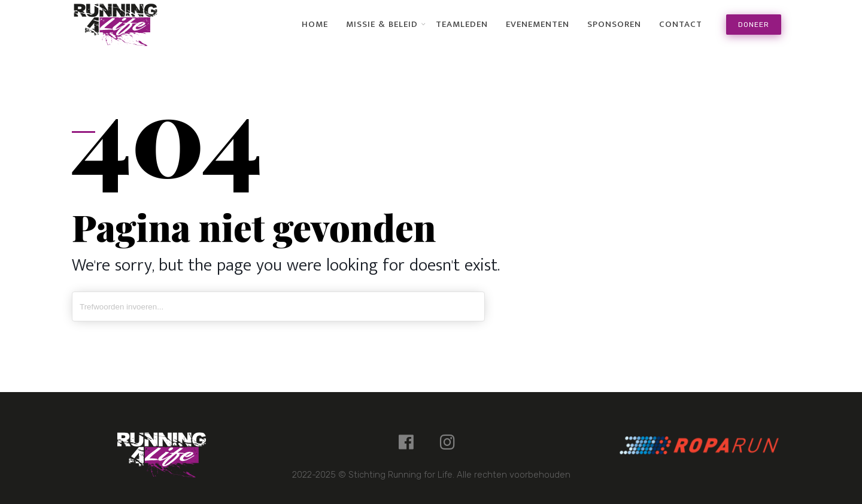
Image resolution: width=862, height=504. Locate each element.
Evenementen (538, 25)
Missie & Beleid (382, 25)
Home (315, 25)
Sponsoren (614, 25)
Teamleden (462, 25)
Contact (681, 25)
